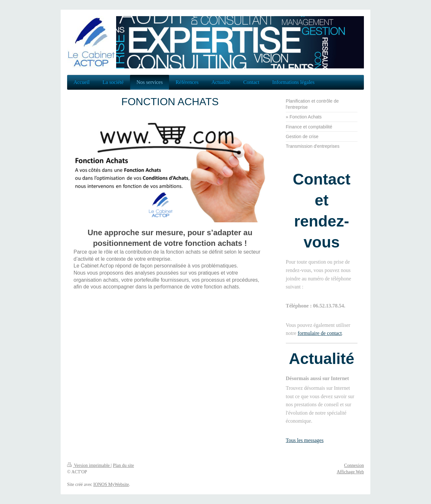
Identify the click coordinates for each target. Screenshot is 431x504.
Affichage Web (350, 472)
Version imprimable (89, 465)
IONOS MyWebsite (111, 484)
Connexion (354, 465)
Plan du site (123, 465)
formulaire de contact (320, 333)
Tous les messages (305, 440)
